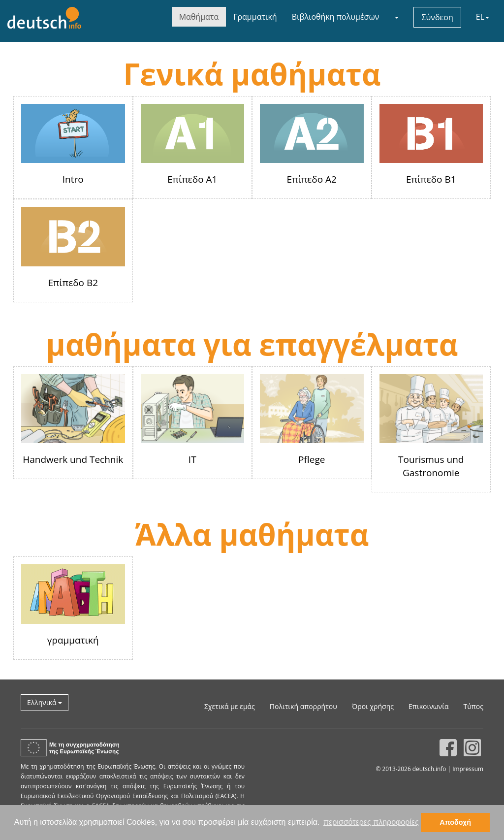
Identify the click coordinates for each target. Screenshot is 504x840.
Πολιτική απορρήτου (303, 706)
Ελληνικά (45, 702)
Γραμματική (255, 17)
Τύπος (473, 706)
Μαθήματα (199, 17)
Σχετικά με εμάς (230, 706)
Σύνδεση (437, 17)
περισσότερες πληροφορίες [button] (371, 822)
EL (483, 17)
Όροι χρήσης (373, 706)
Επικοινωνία (428, 706)
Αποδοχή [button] (455, 822)
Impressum (468, 769)
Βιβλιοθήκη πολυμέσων (336, 17)
